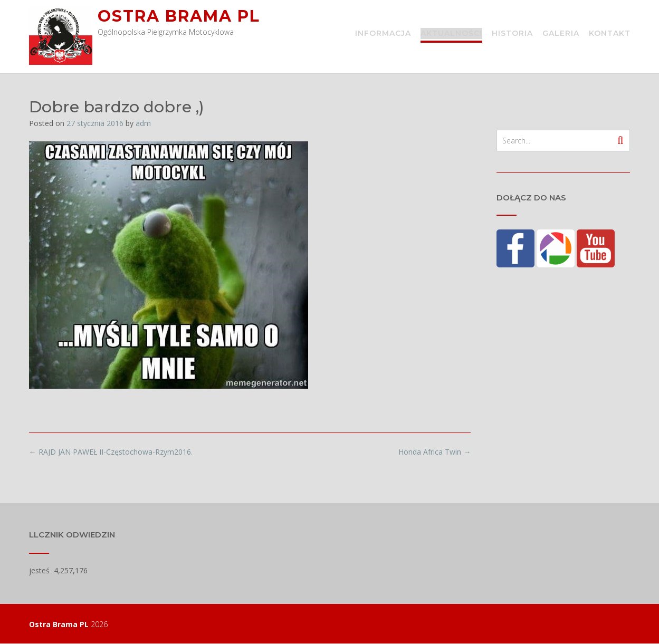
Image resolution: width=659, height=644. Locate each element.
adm (143, 123)
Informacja (383, 34)
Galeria (561, 34)
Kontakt (610, 34)
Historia (512, 34)
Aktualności (451, 34)
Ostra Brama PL (179, 16)
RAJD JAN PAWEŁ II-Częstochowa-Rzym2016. (111, 452)
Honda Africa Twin (434, 452)
